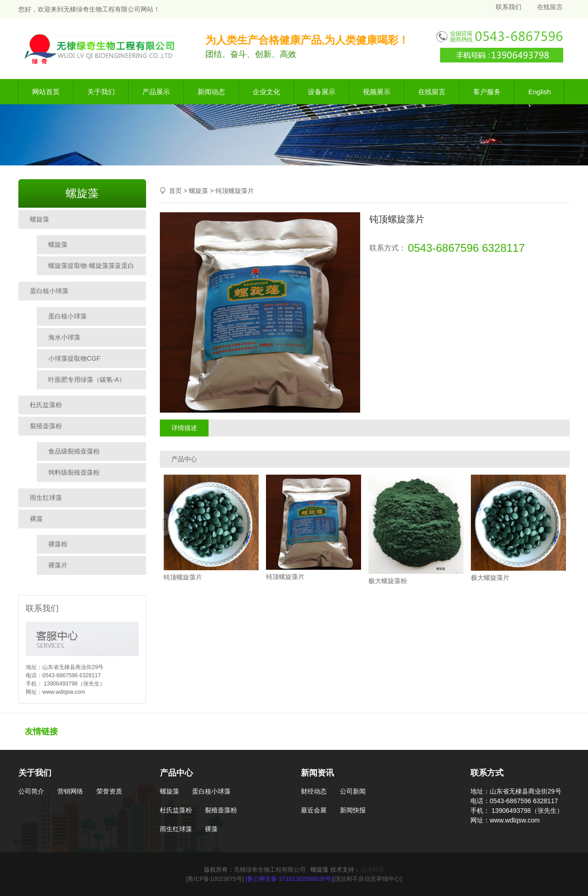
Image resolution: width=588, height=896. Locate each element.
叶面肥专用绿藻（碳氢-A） (87, 380)
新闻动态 (211, 92)
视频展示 (377, 92)
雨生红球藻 (46, 498)
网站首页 (46, 92)
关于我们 (101, 92)
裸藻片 (58, 565)
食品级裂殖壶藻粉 (74, 451)
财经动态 (314, 791)
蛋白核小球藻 (49, 291)
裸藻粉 (58, 544)
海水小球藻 (64, 337)
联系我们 (509, 7)
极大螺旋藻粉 (388, 581)
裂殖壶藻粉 (46, 426)
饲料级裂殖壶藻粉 (74, 472)
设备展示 (322, 92)
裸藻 (36, 519)
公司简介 (31, 791)
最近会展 (314, 810)
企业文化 (266, 92)
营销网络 (70, 791)
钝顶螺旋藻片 (235, 191)
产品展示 (156, 92)
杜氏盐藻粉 (46, 405)
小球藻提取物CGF (74, 358)
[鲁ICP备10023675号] (215, 879)
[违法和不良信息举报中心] (367, 879)
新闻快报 (353, 810)
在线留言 (550, 7)
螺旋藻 (40, 219)
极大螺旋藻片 (490, 578)
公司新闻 (353, 791)
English (540, 92)
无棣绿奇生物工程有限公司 (270, 870)
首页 (175, 191)
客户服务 (487, 92)
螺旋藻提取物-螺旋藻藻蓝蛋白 (91, 266)
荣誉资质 (109, 791)
